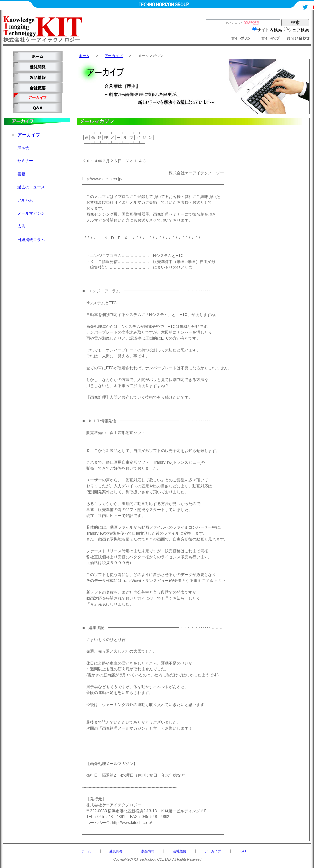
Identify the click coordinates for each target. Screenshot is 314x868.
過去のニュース (31, 187)
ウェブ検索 (296, 30)
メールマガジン (31, 213)
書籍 (21, 174)
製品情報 (148, 851)
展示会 (23, 148)
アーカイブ (114, 56)
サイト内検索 (267, 30)
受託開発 (116, 851)
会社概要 (180, 851)
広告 (21, 226)
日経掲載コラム (31, 240)
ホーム (84, 56)
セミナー (25, 161)
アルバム (25, 200)
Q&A (243, 851)
